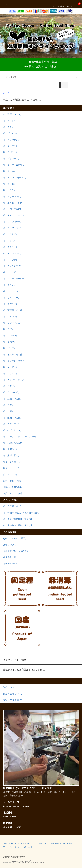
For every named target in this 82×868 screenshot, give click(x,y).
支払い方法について (11, 843)
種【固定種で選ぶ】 (13, 506)
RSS (24, 847)
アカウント (52, 4)
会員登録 (61, 4)
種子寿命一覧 (10, 557)
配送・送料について (29, 843)
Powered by (24, 862)
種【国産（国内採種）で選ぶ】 (18, 519)
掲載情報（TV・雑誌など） (16, 551)
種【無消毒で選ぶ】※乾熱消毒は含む (21, 513)
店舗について (10, 545)
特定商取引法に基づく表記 (61, 843)
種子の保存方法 (11, 564)
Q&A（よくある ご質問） (15, 538)
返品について (44, 843)
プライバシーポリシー (12, 847)
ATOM (31, 847)
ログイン (69, 4)
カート (77, 4)
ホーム (6, 93)
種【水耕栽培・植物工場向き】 (18, 525)
